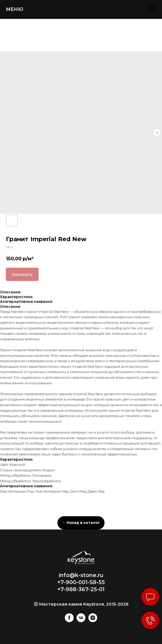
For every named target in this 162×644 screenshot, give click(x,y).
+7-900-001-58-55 (81, 582)
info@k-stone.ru (81, 575)
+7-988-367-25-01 (81, 589)
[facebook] (69, 621)
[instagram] (93, 621)
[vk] (81, 621)
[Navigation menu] (152, 9)
